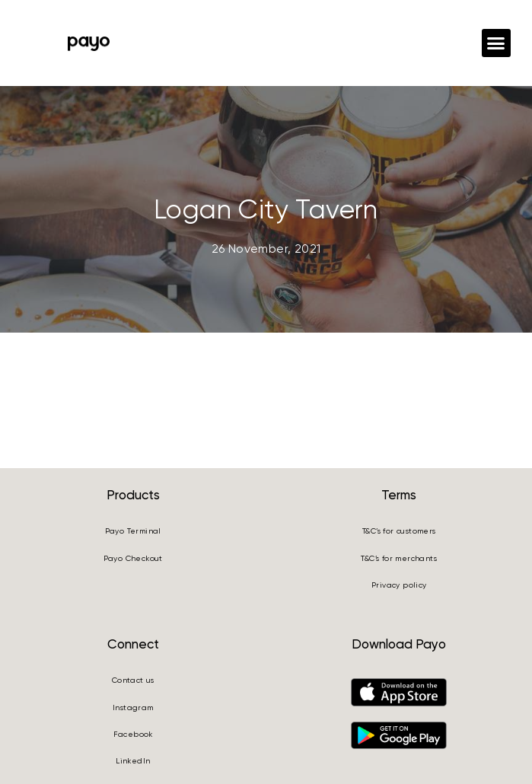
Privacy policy (399, 585)
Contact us (133, 680)
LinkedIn (133, 761)
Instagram (133, 708)
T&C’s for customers (399, 531)
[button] (496, 43)
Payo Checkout (133, 558)
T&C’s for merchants (399, 558)
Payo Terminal (133, 531)
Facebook (133, 734)
